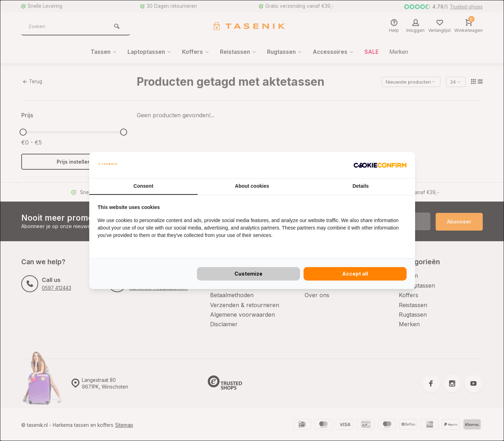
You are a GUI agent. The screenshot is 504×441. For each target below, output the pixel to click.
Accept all (355, 274)
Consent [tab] (143, 186)
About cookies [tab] (252, 186)
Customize (248, 274)
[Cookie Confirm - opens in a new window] (380, 165)
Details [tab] (361, 186)
